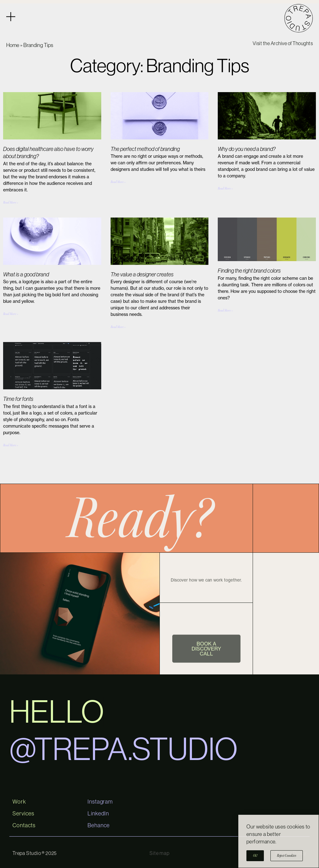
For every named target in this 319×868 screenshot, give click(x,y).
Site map (159, 853)
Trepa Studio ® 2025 (35, 853)
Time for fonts (18, 399)
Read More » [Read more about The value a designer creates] (118, 327)
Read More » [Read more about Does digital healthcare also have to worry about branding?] (11, 202)
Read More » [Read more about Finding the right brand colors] (225, 310)
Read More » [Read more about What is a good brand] (11, 314)
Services (23, 814)
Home (13, 45)
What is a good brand (26, 274)
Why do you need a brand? (247, 149)
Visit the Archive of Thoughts (283, 43)
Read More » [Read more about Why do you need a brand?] (225, 188)
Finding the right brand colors (249, 271)
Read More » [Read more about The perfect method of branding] (118, 182)
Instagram (100, 802)
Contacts (24, 825)
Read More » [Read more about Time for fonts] (11, 445)
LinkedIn (98, 814)
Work (19, 802)
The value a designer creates (142, 274)
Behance (99, 825)
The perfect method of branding (145, 149)
